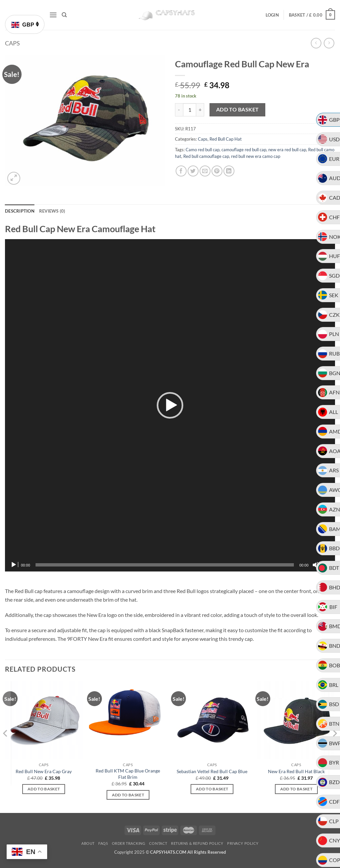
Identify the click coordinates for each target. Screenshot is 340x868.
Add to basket (238, 109)
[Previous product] (329, 43)
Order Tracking (129, 843)
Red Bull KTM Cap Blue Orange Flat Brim (128, 774)
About (88, 843)
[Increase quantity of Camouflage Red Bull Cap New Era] (200, 110)
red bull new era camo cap (256, 156)
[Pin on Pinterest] (217, 171)
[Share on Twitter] (193, 171)
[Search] (64, 15)
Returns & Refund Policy (197, 843)
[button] (53, 15)
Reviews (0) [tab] (52, 211)
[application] (170, 405)
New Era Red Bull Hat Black (296, 771)
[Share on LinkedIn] (229, 171)
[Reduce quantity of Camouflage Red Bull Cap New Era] (179, 110)
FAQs (103, 843)
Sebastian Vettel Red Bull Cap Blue (212, 771)
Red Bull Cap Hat (226, 139)
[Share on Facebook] (181, 171)
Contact (158, 843)
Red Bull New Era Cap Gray (44, 771)
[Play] (14, 565)
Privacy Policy (243, 843)
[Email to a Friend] (205, 171)
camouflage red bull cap (244, 150)
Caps (12, 43)
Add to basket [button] (44, 789)
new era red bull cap (287, 150)
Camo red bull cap (203, 150)
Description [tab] (20, 211)
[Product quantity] (190, 110)
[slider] (165, 565)
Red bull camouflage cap (206, 156)
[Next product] (316, 43)
